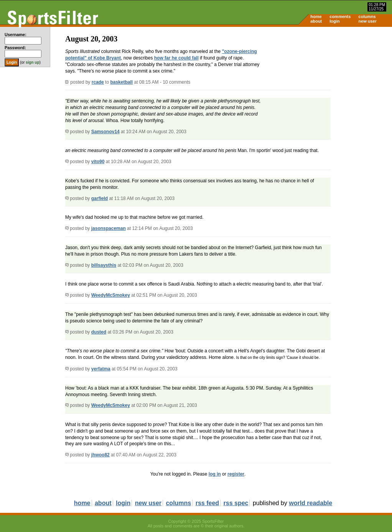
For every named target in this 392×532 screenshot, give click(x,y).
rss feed (207, 503)
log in (215, 474)
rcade (98, 82)
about (316, 21)
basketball (121, 82)
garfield (100, 198)
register (236, 474)
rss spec (236, 503)
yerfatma (101, 369)
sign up (33, 62)
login (334, 21)
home (316, 17)
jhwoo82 (100, 455)
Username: (16, 35)
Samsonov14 (105, 132)
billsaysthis (104, 265)
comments (340, 17)
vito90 (98, 162)
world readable (310, 503)
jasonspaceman (109, 228)
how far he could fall (176, 58)
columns (367, 17)
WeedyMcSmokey (111, 295)
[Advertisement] (327, 87)
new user (367, 21)
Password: (15, 48)
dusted (99, 332)
